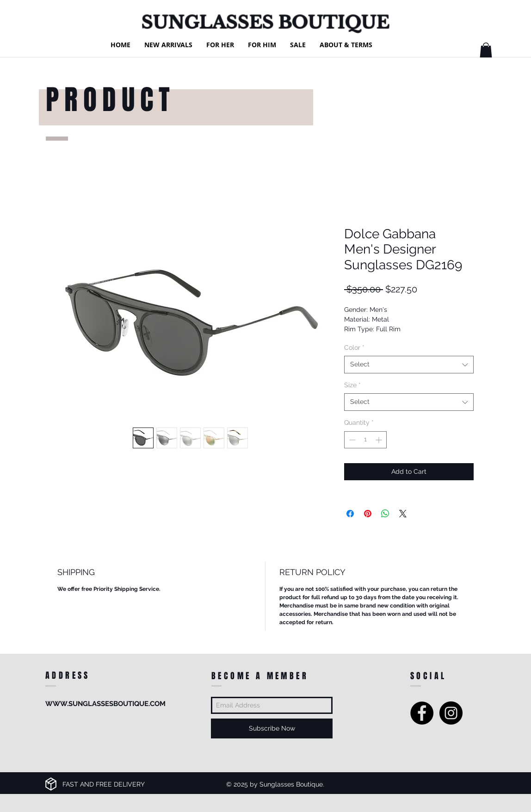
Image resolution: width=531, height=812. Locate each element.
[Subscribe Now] (272, 728)
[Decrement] (351, 440)
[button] (486, 50)
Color (354, 347)
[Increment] (380, 440)
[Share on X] (403, 514)
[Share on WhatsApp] (385, 514)
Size (352, 385)
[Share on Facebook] (350, 514)
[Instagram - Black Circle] (451, 713)
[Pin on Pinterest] (368, 514)
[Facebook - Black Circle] (422, 713)
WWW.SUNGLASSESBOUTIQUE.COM (105, 704)
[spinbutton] (365, 440)
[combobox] (409, 365)
